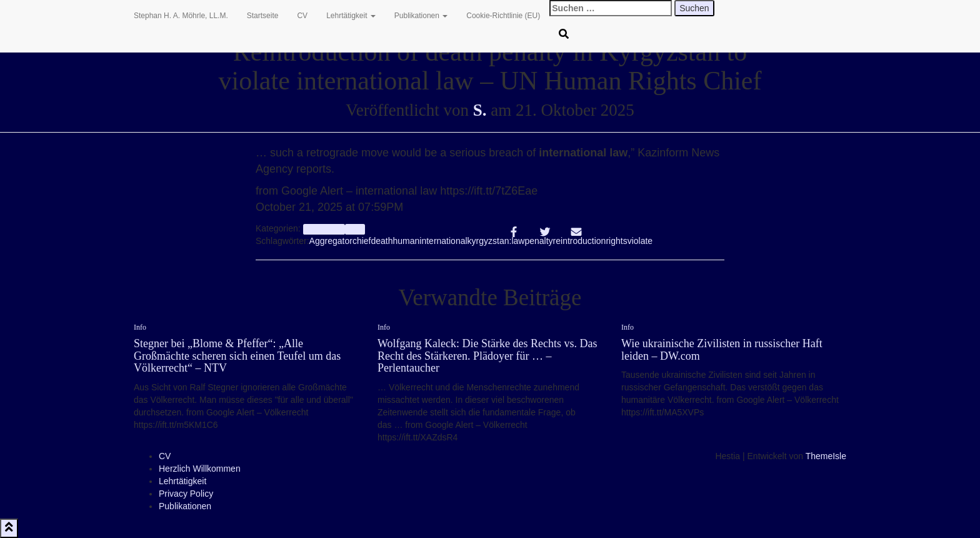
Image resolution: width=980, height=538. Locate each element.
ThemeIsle (826, 456)
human (407, 241)
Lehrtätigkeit (351, 16)
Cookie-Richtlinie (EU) (503, 16)
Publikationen (421, 16)
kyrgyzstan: (490, 241)
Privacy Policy (186, 494)
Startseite (263, 16)
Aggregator (331, 241)
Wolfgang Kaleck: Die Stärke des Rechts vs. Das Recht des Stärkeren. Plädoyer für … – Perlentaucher (487, 356)
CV (302, 16)
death (382, 241)
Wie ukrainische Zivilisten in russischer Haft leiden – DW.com (722, 350)
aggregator (324, 229)
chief (362, 241)
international (443, 241)
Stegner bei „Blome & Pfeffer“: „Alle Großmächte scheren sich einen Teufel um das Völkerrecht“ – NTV (237, 356)
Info (355, 229)
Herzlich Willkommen (200, 469)
